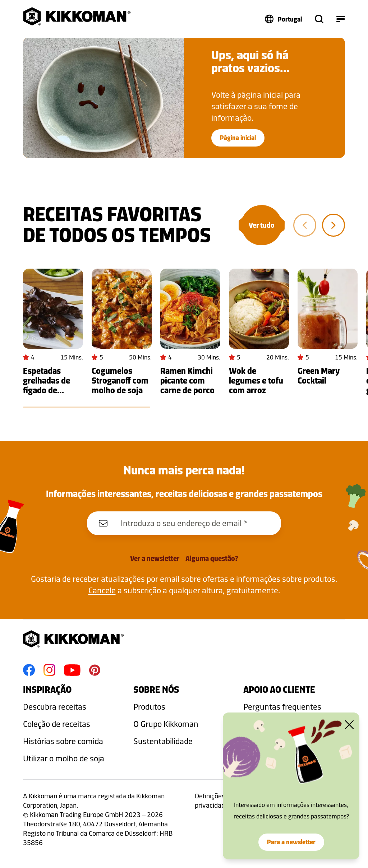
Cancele (102, 590)
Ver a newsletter (155, 558)
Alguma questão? (212, 558)
